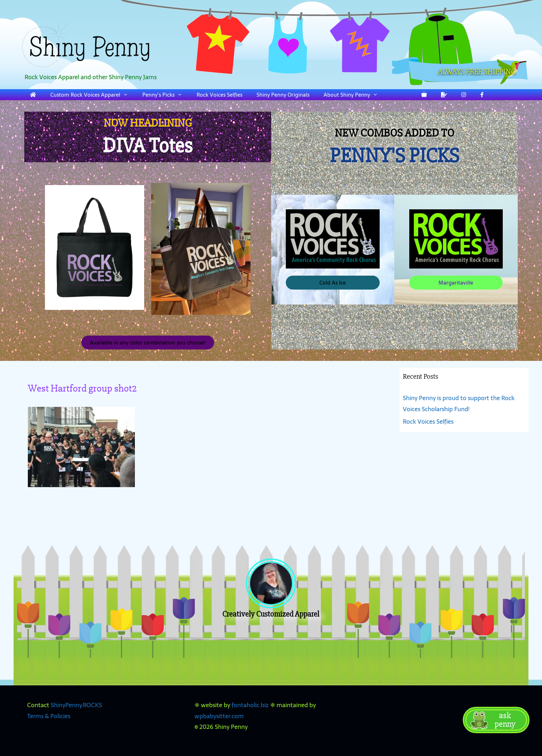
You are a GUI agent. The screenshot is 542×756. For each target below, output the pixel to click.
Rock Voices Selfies (219, 95)
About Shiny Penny (354, 95)
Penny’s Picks (166, 95)
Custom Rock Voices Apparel (93, 95)
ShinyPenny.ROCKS (76, 705)
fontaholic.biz (250, 705)
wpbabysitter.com (219, 716)
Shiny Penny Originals (283, 95)
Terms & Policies (49, 716)
